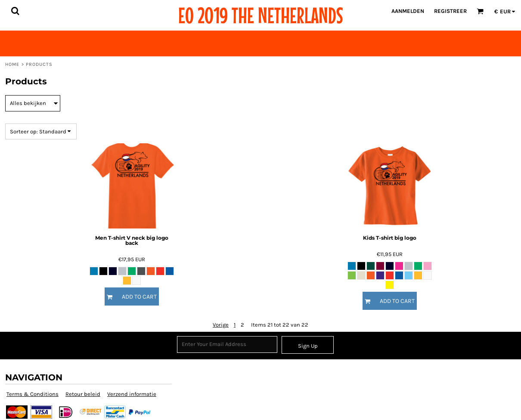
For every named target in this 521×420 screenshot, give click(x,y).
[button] (15, 11)
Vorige (221, 325)
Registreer (450, 11)
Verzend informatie (132, 394)
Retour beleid (83, 394)
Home (12, 64)
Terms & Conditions (33, 394)
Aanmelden (408, 11)
